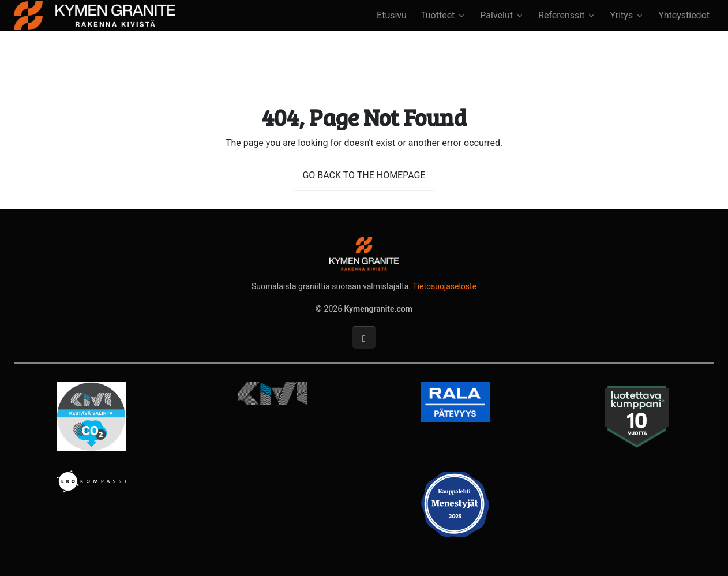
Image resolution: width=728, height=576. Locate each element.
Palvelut (496, 15)
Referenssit (561, 15)
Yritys (621, 15)
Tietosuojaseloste (444, 286)
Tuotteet (438, 15)
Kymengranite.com (378, 309)
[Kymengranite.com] (95, 14)
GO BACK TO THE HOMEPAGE (364, 175)
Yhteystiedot (684, 15)
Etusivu (392, 15)
